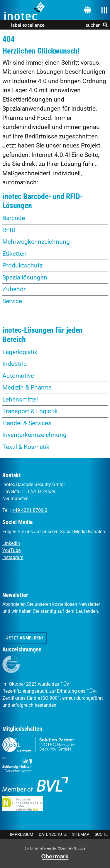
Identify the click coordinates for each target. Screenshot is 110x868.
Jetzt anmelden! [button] (24, 638)
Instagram (13, 557)
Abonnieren (14, 604)
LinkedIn (11, 543)
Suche (101, 834)
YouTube (11, 550)
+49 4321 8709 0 (30, 510)
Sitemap (81, 834)
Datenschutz (53, 834)
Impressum (22, 834)
